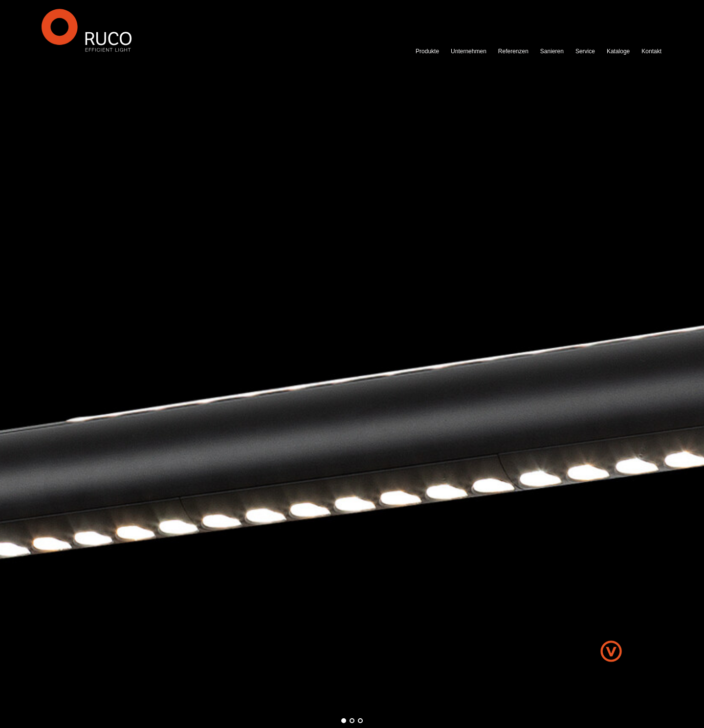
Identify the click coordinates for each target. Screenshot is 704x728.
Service (585, 51)
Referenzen (513, 51)
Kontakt (651, 51)
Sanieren (552, 51)
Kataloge (618, 51)
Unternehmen (469, 51)
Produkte (427, 51)
